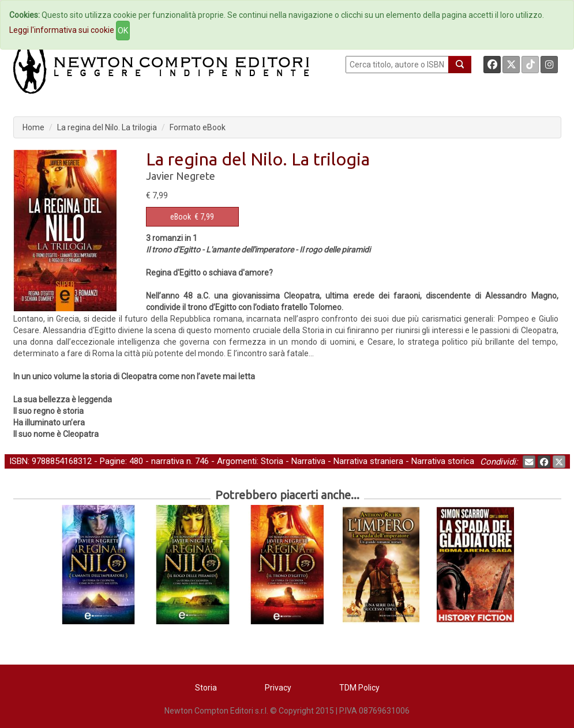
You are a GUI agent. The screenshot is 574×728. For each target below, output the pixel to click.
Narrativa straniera (368, 461)
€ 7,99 (192, 217)
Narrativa (308, 461)
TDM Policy (359, 688)
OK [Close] (123, 31)
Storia (272, 461)
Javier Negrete (181, 176)
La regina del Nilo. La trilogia (107, 127)
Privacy (278, 688)
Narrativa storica (443, 461)
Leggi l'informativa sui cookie (62, 30)
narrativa (168, 461)
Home (33, 127)
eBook (181, 217)
